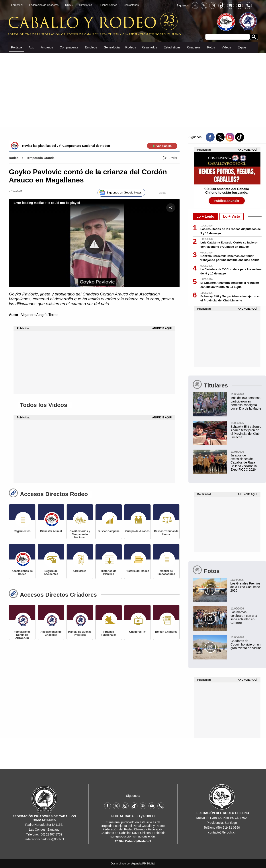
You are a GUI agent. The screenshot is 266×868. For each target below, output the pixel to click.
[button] (94, 244)
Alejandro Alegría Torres (39, 315)
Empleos (91, 47)
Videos (226, 47)
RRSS (69, 5)
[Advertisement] (133, 89)
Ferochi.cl (17, 5)
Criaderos (194, 47)
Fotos (211, 47)
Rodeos (131, 47)
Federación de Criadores (44, 5)
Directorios (85, 5)
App (31, 47)
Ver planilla (162, 146)
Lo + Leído (205, 216)
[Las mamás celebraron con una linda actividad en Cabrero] (227, 615)
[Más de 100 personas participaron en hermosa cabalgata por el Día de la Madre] (227, 401)
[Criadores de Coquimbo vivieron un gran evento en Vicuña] (227, 642)
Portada (17, 47)
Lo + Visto (232, 216)
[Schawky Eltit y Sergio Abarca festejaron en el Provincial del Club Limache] (227, 430)
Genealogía (112, 47)
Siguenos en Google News (124, 193)
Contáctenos (131, 5)
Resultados (149, 47)
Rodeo (14, 158)
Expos (242, 47)
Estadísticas (172, 47)
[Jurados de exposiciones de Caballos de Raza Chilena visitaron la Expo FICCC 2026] (227, 460)
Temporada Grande (40, 158)
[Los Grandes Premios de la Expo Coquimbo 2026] (227, 585)
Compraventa (69, 47)
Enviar (173, 158)
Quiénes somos (108, 5)
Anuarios (47, 47)
